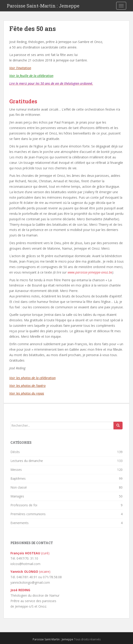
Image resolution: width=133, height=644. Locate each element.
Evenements (20, 523)
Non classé (19, 487)
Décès (15, 452)
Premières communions (28, 514)
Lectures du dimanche (27, 461)
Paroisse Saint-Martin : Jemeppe (43, 6)
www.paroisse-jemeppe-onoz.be (90, 272)
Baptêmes (18, 478)
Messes (16, 470)
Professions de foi (24, 505)
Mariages (17, 496)
